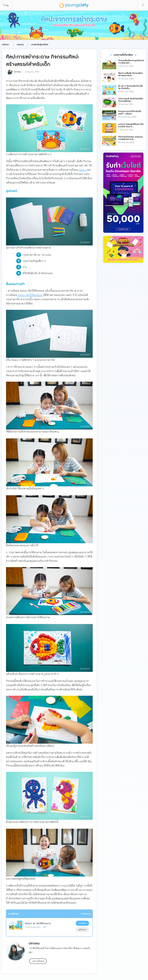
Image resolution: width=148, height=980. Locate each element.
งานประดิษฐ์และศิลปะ (40, 45)
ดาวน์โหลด (82, 923)
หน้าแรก (5, 45)
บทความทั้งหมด (38, 961)
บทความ (20, 45)
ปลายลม (18, 72)
